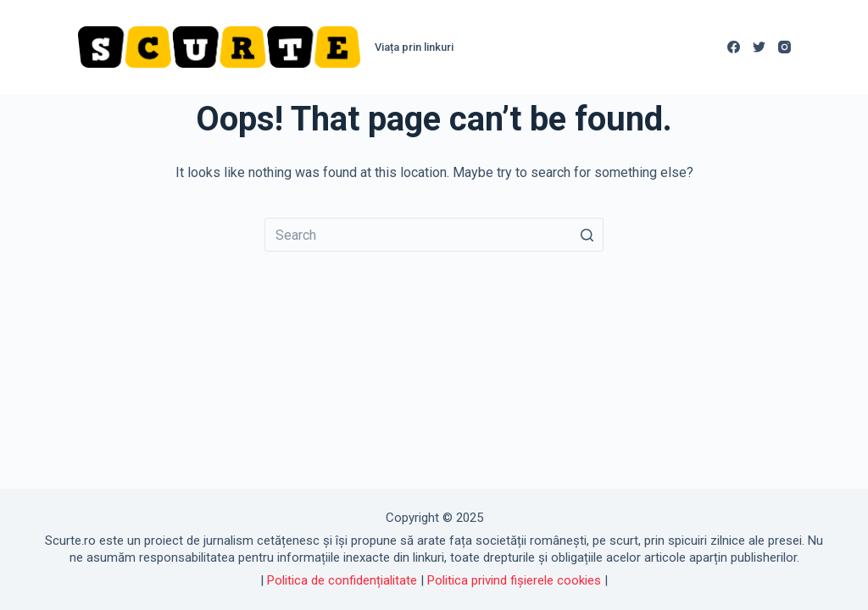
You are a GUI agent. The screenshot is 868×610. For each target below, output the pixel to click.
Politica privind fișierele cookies (514, 580)
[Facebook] (734, 47)
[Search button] (587, 235)
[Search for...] (434, 235)
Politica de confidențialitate (342, 580)
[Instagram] (785, 47)
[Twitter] (759, 47)
